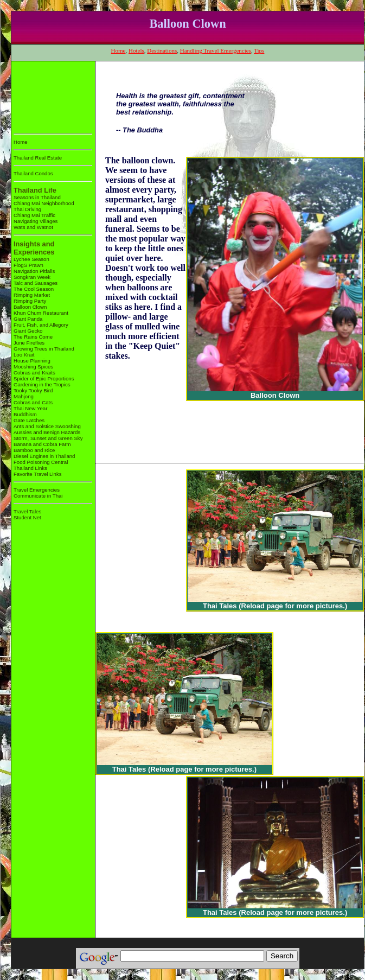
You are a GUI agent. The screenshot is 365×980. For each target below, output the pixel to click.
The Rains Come (33, 337)
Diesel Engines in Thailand (44, 456)
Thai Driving (27, 209)
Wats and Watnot (33, 227)
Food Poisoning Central (41, 462)
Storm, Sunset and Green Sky (48, 438)
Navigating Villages (36, 221)
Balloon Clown (30, 307)
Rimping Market (32, 295)
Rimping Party (30, 301)
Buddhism (25, 414)
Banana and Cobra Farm (42, 444)
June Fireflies (29, 343)
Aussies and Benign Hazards (47, 432)
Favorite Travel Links (38, 474)
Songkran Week (32, 277)
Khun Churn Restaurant (41, 313)
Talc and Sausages (36, 283)
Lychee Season (31, 259)
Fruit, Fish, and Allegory (41, 325)
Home (119, 50)
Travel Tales (27, 511)
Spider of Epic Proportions (44, 378)
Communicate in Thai (38, 496)
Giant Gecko (28, 331)
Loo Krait (24, 355)
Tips (259, 50)
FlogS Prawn (28, 265)
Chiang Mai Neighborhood (44, 203)
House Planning (32, 361)
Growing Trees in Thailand (44, 349)
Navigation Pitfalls (34, 271)
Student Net (27, 517)
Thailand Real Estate (38, 158)
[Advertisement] (47, 95)
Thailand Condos (33, 173)
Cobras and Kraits (34, 373)
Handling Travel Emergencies (216, 50)
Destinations (162, 50)
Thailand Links (30, 468)
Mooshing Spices (33, 367)
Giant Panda (28, 319)
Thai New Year (30, 408)
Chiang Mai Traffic (34, 215)
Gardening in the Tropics (42, 384)
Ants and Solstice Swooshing (47, 426)
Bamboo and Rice (34, 450)
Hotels (136, 50)
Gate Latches (29, 420)
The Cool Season (34, 289)
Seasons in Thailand (37, 197)
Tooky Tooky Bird (33, 390)
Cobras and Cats (33, 402)
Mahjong (24, 396)
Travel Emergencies (37, 490)
